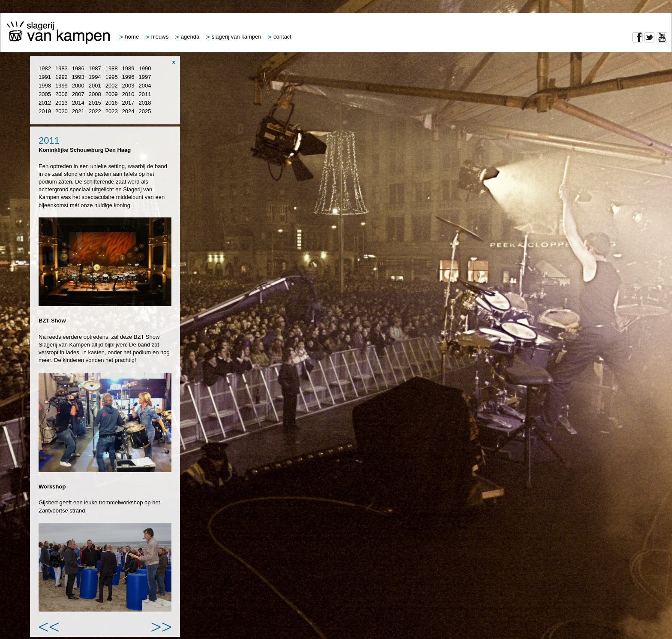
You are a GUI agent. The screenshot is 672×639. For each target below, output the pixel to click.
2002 (112, 86)
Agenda (187, 37)
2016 (112, 103)
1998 (45, 86)
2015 (95, 103)
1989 (128, 68)
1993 (78, 77)
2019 (45, 111)
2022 (95, 111)
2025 (145, 111)
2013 (61, 103)
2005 (45, 94)
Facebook (637, 37)
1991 (45, 77)
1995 (112, 77)
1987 (95, 68)
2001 (95, 86)
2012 (45, 103)
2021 (78, 111)
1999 (61, 86)
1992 (61, 77)
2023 (112, 111)
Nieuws (157, 37)
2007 (78, 94)
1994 (95, 77)
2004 (145, 86)
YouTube (662, 37)
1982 (45, 68)
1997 (145, 77)
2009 (112, 94)
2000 (78, 86)
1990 (145, 68)
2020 (61, 111)
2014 (78, 103)
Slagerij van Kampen (234, 37)
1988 (112, 68)
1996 (128, 77)
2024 (128, 111)
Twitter (649, 37)
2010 (128, 94)
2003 (128, 86)
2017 (128, 103)
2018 (145, 103)
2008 (95, 94)
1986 (78, 68)
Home (129, 37)
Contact (280, 37)
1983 (61, 68)
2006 (61, 94)
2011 (145, 94)
